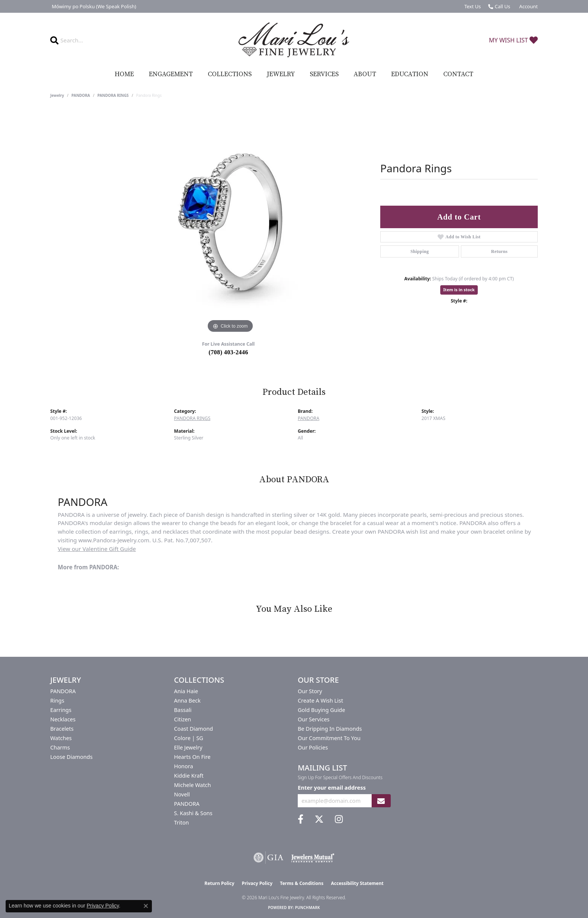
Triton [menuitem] (181, 822)
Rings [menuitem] (57, 701)
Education (410, 74)
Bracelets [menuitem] (62, 729)
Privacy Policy (257, 883)
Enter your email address (332, 787)
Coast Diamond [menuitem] (193, 729)
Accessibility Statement (357, 883)
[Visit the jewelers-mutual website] (313, 858)
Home (124, 74)
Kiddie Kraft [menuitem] (189, 776)
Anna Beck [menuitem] (187, 701)
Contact (458, 74)
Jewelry (281, 74)
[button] (528, 6)
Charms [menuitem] (60, 747)
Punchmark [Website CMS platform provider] (308, 907)
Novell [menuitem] (182, 794)
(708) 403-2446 (228, 352)
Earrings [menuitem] (61, 710)
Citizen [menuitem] (183, 719)
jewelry (57, 95)
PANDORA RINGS (113, 95)
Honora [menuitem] (184, 766)
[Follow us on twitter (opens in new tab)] (319, 819)
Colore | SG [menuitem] (189, 738)
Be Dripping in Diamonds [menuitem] (330, 729)
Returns (499, 251)
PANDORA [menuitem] (63, 691)
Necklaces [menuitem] (63, 719)
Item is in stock (459, 290)
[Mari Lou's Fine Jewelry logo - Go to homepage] (294, 40)
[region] (230, 222)
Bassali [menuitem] (183, 710)
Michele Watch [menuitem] (192, 785)
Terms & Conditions (302, 883)
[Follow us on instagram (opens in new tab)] (339, 819)
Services (324, 74)
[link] (93, 6)
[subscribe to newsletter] (381, 801)
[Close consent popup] (146, 906)
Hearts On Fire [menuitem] (192, 757)
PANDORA (81, 95)
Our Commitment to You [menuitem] (329, 738)
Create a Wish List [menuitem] (320, 701)
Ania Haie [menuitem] (186, 691)
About (365, 74)
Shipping (419, 251)
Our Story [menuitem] (310, 691)
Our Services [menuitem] (314, 719)
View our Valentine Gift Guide (97, 549)
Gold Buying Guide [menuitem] (321, 710)
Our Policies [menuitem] (313, 747)
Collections (230, 74)
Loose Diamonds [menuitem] (71, 757)
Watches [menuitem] (61, 738)
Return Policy (219, 883)
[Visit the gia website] (268, 858)
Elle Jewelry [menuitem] (188, 747)
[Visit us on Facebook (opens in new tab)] (301, 819)
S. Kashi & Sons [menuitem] (193, 813)
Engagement (171, 74)
